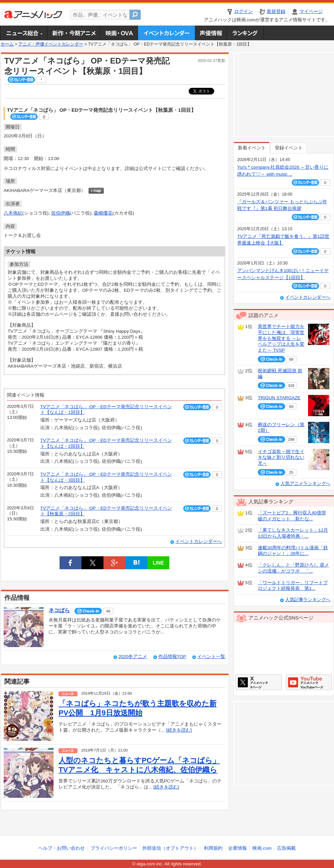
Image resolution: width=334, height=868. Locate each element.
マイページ (311, 11)
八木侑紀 (13, 213)
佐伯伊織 (61, 213)
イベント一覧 (211, 657)
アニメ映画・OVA (119, 33)
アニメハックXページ (259, 682)
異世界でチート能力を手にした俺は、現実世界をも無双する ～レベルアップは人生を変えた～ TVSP (281, 338)
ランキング (246, 33)
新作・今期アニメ (74, 33)
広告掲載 (286, 848)
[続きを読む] (179, 730)
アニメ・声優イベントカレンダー (167, 33)
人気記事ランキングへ (308, 600)
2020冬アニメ (133, 657)
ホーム (7, 44)
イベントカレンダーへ (199, 541)
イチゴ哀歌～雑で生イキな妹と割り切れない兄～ (281, 457)
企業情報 (238, 848)
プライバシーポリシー (114, 848)
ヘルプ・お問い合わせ (62, 848)
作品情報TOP (172, 657)
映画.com (262, 848)
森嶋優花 (103, 213)
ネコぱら (59, 610)
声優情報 (211, 33)
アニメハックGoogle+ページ (309, 682)
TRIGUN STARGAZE (279, 398)
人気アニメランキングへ (305, 484)
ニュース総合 (24, 33)
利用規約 (213, 848)
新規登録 (276, 11)
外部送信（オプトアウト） (170, 848)
